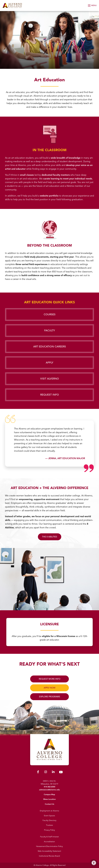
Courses (50, 314)
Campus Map (49, 794)
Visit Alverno (50, 379)
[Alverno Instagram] (46, 772)
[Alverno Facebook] (38, 772)
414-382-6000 (49, 787)
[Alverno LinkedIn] (53, 772)
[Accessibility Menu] (94, 863)
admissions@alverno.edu (49, 790)
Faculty (50, 330)
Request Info (50, 395)
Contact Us (49, 804)
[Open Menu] (92, 6)
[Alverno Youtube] (61, 773)
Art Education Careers (50, 347)
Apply (49, 363)
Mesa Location (49, 799)
